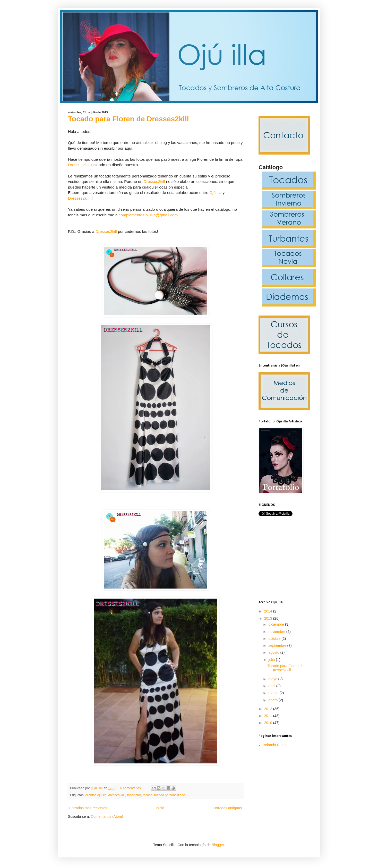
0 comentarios (130, 788)
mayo (273, 679)
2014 (269, 611)
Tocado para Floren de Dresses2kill (128, 119)
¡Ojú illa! (97, 788)
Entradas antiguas (227, 808)
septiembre (278, 645)
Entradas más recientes (88, 808)
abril (272, 686)
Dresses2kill (79, 165)
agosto (274, 652)
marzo (274, 693)
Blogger (218, 845)
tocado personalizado (170, 795)
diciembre (277, 624)
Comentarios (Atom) (107, 816)
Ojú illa (215, 193)
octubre (275, 639)
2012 (269, 709)
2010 (269, 723)
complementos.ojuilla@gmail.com (148, 215)
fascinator (134, 795)
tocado (148, 795)
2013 (269, 618)
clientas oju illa (96, 795)
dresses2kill (117, 795)
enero (273, 700)
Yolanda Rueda (275, 745)
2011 (269, 716)
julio (272, 660)
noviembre (277, 632)
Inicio (160, 808)
